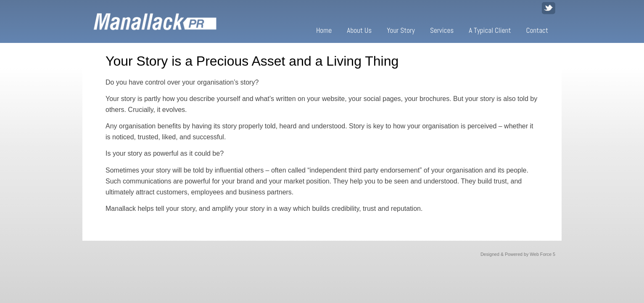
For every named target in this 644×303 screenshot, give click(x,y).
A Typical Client (490, 30)
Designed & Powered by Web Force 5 (518, 254)
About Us (359, 30)
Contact (537, 30)
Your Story (401, 30)
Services (442, 30)
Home (324, 30)
